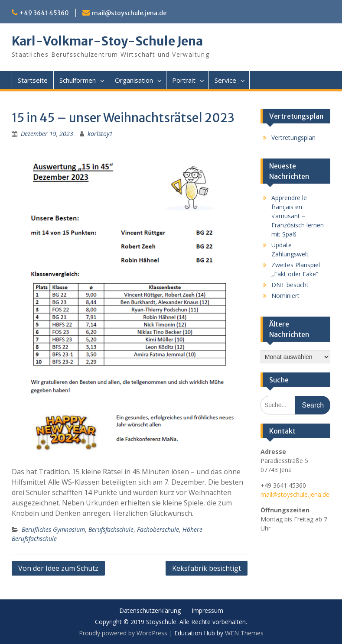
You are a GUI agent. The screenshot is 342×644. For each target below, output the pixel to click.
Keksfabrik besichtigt (207, 568)
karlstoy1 (100, 134)
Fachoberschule (158, 529)
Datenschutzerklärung (150, 611)
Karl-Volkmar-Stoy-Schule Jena (107, 41)
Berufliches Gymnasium (53, 529)
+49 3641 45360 (44, 13)
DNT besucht (290, 285)
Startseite (33, 80)
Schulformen (78, 80)
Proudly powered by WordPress (123, 633)
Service (225, 80)
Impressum (207, 611)
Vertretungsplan (293, 138)
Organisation (134, 80)
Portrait (184, 80)
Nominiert (285, 296)
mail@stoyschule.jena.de (129, 13)
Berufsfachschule (111, 529)
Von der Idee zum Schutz (58, 568)
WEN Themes (244, 633)
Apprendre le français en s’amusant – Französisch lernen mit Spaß (298, 216)
